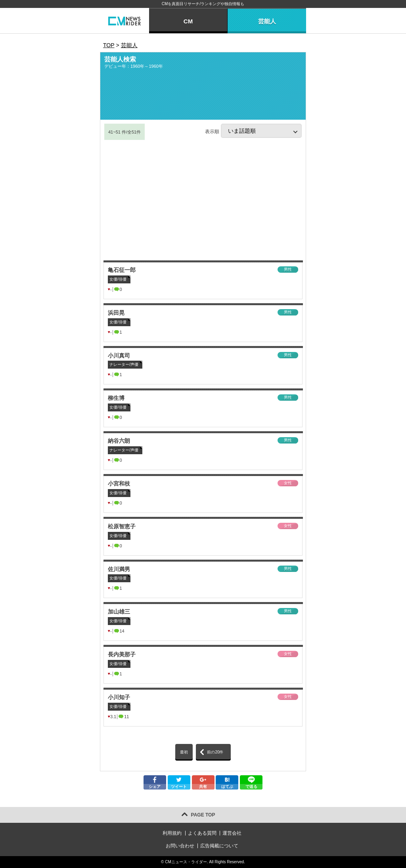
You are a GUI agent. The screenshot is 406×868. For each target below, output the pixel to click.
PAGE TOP (203, 815)
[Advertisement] (203, 200)
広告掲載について (219, 846)
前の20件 (215, 752)
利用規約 (172, 833)
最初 (184, 752)
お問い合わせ (180, 846)
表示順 (253, 131)
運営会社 (232, 833)
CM (188, 21)
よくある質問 (202, 833)
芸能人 (267, 21)
